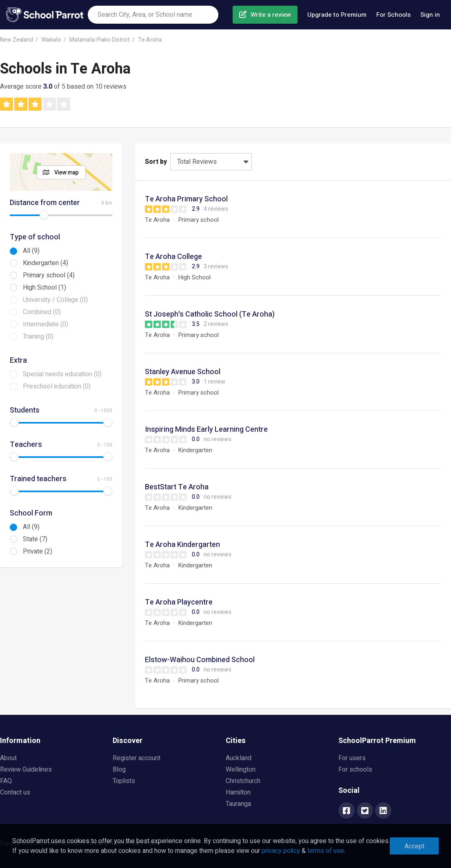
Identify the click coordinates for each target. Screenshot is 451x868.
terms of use (326, 851)
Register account (137, 758)
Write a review (271, 15)
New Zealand (17, 40)
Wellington (241, 770)
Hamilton (238, 792)
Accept (414, 846)
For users (352, 758)
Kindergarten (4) (46, 263)
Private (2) (38, 551)
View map (67, 173)
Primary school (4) (49, 275)
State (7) (35, 539)
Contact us (15, 792)
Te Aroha (150, 40)
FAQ (6, 781)
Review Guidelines (26, 770)
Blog (119, 770)
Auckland (239, 758)
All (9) (31, 251)
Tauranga (238, 804)
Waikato (51, 40)
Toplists (124, 781)
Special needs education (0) (62, 374)
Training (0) (38, 337)
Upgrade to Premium (337, 15)
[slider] (44, 215)
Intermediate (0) (46, 324)
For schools (355, 770)
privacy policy (281, 851)
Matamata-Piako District (100, 40)
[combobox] (153, 15)
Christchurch (243, 781)
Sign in (430, 15)
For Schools (393, 15)
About (8, 758)
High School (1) (44, 288)
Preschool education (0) (57, 386)
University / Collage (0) (55, 300)
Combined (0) (42, 312)
